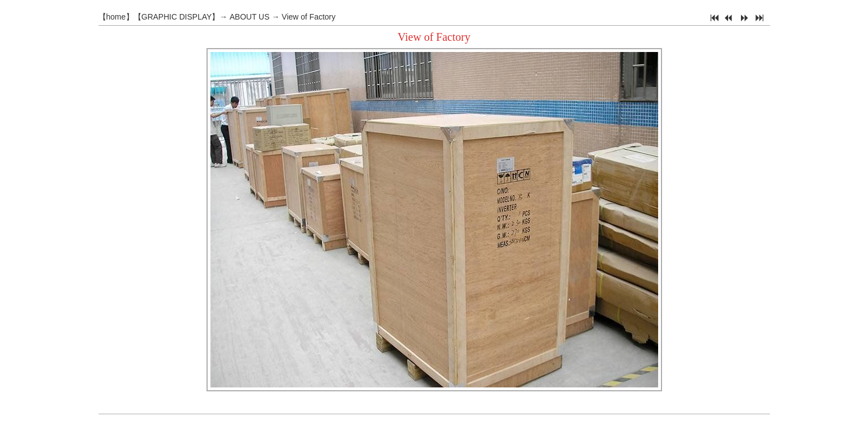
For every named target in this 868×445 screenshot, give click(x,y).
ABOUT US (249, 17)
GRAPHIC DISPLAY (177, 17)
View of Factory (308, 17)
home (116, 17)
